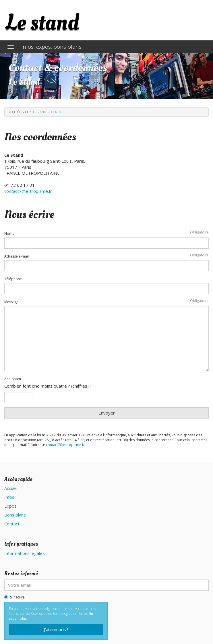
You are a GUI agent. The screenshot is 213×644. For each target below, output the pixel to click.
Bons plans (15, 515)
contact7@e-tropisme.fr (28, 191)
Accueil (11, 488)
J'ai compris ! (56, 629)
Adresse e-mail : (17, 256)
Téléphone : (14, 279)
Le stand (39, 112)
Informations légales (25, 553)
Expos (10, 506)
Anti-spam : (13, 379)
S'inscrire (14, 597)
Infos (9, 497)
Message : (12, 302)
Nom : (9, 233)
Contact (12, 524)
